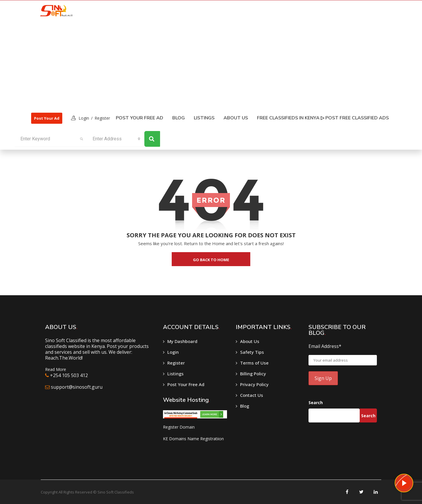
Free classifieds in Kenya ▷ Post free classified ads (323, 118)
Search (316, 403)
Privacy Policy (254, 384)
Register (102, 118)
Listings (175, 374)
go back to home (211, 260)
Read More (56, 369)
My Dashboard (182, 341)
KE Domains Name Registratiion (193, 439)
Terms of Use (254, 363)
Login (173, 352)
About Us (236, 118)
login (84, 118)
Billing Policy (253, 374)
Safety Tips (252, 352)
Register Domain (179, 427)
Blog (179, 118)
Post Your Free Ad (140, 118)
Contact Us (252, 395)
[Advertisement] (210, 64)
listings (204, 118)
